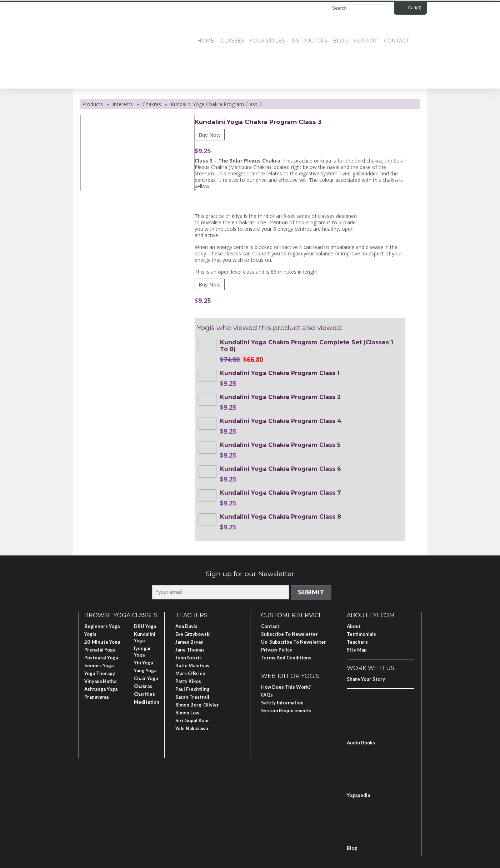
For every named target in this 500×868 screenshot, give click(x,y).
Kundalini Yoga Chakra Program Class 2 (280, 397)
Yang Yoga (145, 670)
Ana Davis (186, 626)
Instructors (309, 41)
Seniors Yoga (99, 665)
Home (206, 41)
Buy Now (210, 135)
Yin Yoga (143, 663)
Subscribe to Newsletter (289, 634)
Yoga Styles (267, 41)
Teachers (357, 642)
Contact (396, 41)
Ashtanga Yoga (101, 689)
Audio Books (361, 743)
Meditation (147, 702)
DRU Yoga (145, 626)
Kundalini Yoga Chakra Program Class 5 (280, 445)
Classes (232, 41)
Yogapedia (358, 795)
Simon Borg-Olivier (197, 705)
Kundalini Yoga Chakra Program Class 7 (281, 493)
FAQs (267, 695)
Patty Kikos (188, 681)
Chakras (152, 104)
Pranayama (96, 697)
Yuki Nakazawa (192, 728)
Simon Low (187, 713)
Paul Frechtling (192, 689)
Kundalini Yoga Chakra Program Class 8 (281, 517)
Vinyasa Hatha (100, 681)
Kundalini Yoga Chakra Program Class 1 (280, 373)
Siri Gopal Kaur (192, 720)
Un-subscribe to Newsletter (294, 642)
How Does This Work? (286, 687)
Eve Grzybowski (193, 634)
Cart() (415, 8)
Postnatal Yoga (101, 658)
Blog (341, 41)
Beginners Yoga (102, 626)
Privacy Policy (277, 650)
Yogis (90, 634)
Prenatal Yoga (100, 650)
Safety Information (282, 703)
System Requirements (286, 710)
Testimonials (361, 634)
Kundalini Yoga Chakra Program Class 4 (281, 421)
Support (366, 41)
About (354, 626)
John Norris (189, 658)
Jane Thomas (190, 650)
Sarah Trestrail (192, 697)
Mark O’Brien (190, 673)
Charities (144, 694)
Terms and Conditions (286, 658)
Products (92, 104)
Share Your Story (366, 679)
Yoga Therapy (100, 673)
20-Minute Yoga (102, 642)
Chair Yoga (146, 678)
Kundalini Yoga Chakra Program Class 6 (281, 469)
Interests (123, 104)
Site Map (357, 650)
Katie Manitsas (192, 665)
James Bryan (189, 642)
